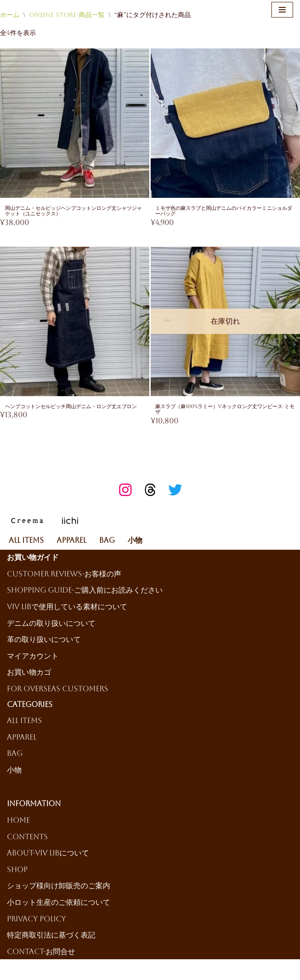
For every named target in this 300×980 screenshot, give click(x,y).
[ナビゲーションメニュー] (282, 10)
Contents (27, 838)
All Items (26, 542)
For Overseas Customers (58, 690)
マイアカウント (33, 657)
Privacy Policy (36, 920)
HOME (18, 822)
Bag (107, 542)
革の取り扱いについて (44, 641)
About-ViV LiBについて (48, 854)
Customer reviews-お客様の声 (64, 575)
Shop (17, 871)
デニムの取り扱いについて (51, 625)
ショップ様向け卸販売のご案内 (59, 888)
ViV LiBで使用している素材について (67, 608)
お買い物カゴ (29, 674)
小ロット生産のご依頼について (59, 904)
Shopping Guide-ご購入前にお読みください (85, 592)
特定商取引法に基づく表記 (51, 936)
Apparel (71, 542)
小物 (135, 542)
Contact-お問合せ (41, 953)
